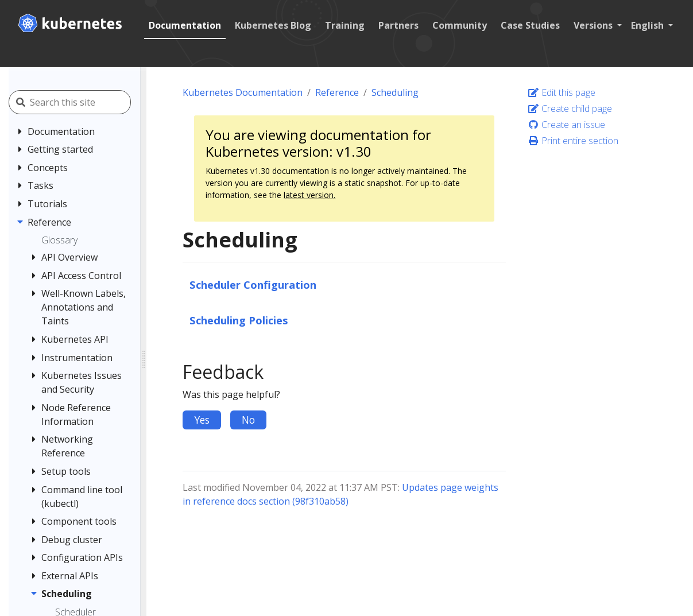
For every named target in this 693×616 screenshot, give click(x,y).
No (248, 420)
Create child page (570, 109)
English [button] (649, 25)
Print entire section (573, 141)
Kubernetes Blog (273, 25)
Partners (398, 25)
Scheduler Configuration (253, 284)
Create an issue (566, 125)
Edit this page (562, 92)
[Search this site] (84, 102)
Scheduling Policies (239, 320)
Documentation (185, 25)
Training (345, 25)
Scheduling (395, 92)
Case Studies (530, 25)
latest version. (309, 195)
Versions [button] (594, 25)
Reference (337, 92)
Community (460, 25)
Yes (202, 420)
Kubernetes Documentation (243, 92)
